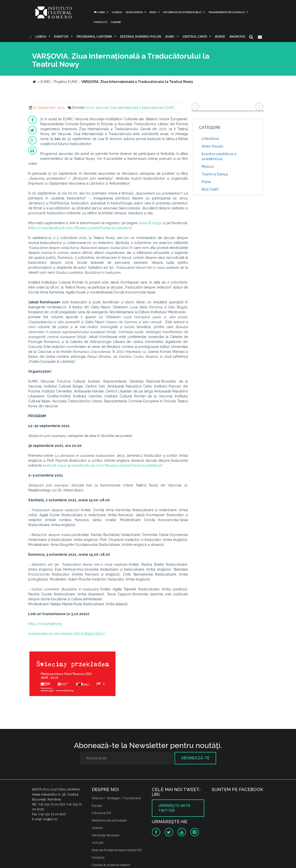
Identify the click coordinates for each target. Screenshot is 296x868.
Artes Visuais (212, 146)
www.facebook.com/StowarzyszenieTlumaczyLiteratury (116, 465)
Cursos (117, 12)
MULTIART (210, 190)
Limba (99, 12)
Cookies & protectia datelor (111, 865)
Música (208, 167)
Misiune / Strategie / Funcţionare (116, 798)
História (97, 828)
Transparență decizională (227, 12)
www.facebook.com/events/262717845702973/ (67, 634)
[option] (72, 674)
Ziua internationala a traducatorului (137, 108)
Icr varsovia (99, 108)
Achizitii (98, 843)
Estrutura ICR (101, 813)
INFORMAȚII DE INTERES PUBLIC (182, 12)
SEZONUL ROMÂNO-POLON (141, 37)
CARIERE (116, 22)
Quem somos (134, 12)
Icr (88, 108)
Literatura (210, 139)
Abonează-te (195, 758)
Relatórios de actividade (109, 820)
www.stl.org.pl (150, 223)
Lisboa (41, 37)
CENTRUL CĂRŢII (195, 37)
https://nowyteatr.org (45, 624)
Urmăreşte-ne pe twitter (174, 808)
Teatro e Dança (215, 174)
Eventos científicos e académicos (219, 156)
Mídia (153, 12)
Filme (206, 182)
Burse (220, 37)
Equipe (97, 806)
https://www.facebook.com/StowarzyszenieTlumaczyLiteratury (80, 228)
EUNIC (170, 37)
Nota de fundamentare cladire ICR (117, 850)
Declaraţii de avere (105, 835)
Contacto (100, 22)
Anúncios (237, 37)
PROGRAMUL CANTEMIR (94, 37)
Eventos (61, 37)
